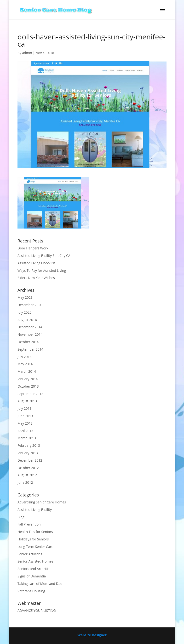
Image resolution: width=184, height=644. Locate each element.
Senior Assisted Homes (35, 561)
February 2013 (29, 445)
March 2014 (27, 371)
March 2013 (27, 438)
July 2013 (25, 408)
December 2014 (30, 327)
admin (27, 53)
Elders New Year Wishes (36, 278)
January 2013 (28, 453)
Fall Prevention (29, 524)
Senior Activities (30, 554)
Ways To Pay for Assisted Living (42, 270)
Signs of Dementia (32, 576)
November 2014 (30, 334)
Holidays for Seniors (33, 539)
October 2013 (28, 386)
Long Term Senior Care (35, 547)
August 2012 (27, 475)
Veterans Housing (31, 591)
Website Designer (92, 635)
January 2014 (28, 379)
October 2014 (28, 342)
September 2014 (30, 349)
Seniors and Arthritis (33, 569)
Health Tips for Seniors (35, 532)
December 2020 (30, 305)
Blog (21, 517)
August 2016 (27, 320)
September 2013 (30, 394)
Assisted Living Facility (35, 510)
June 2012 (25, 482)
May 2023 (25, 297)
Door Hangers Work (33, 248)
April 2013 (25, 431)
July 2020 (25, 312)
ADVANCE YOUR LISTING (37, 610)
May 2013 (25, 423)
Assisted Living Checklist (36, 263)
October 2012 (28, 468)
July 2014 (25, 357)
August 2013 (27, 401)
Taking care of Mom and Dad (40, 584)
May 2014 (25, 364)
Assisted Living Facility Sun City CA (44, 256)
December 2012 (30, 460)
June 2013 (25, 416)
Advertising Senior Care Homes (42, 502)
